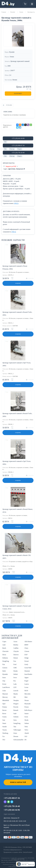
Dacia (4, 655)
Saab (15, 714)
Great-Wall (28, 668)
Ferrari (27, 661)
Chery (26, 648)
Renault (16, 710)
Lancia (27, 684)
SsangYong (17, 723)
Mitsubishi (6, 700)
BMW (26, 645)
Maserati (5, 694)
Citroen (27, 651)
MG (15, 697)
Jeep (4, 681)
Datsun (16, 658)
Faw (15, 661)
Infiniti (16, 674)
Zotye (15, 733)
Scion (26, 717)
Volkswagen (17, 730)
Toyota (5, 730)
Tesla (26, 727)
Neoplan (16, 700)
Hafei (4, 671)
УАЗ (4, 740)
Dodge (27, 658)
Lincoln (16, 691)
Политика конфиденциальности (13, 850)
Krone (4, 684)
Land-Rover (6, 687)
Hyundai (13, 12)
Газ (3, 736)
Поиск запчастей (18, 782)
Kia (15, 681)
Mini (26, 697)
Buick (4, 648)
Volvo (26, 730)
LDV (15, 687)
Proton (27, 707)
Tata (15, 727)
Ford (15, 664)
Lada (15, 684)
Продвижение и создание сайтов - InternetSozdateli (18, 852)
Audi (4, 645)
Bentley (16, 645)
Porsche (16, 707)
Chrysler (16, 651)
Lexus (26, 687)
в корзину (18, 283)
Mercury (5, 697)
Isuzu (4, 678)
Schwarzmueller (18, 740)
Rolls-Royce (28, 710)
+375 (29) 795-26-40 (18, 153)
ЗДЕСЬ (16, 203)
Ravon (4, 710)
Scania (4, 717)
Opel (4, 704)
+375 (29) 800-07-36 (18, 145)
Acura (15, 642)
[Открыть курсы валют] (25, 864)
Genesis (5, 668)
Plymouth (27, 704)
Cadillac (16, 648)
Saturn (26, 714)
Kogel (26, 681)
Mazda (16, 694)
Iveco (15, 678)
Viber (5, 142)
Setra (15, 720)
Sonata (21, 12)
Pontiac (5, 707)
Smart (4, 723)
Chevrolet (5, 651)
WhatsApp (12, 149)
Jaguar (26, 678)
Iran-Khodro (28, 674)
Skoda (26, 720)
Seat (4, 720)
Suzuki (5, 727)
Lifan (4, 691)
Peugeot (16, 704)
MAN (26, 691)
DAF (26, 655)
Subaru (27, 723)
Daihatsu (5, 658)
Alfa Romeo (28, 642)
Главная (4, 12)
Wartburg (5, 733)
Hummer (27, 671)
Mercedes (27, 694)
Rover (4, 714)
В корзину (18, 94)
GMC (15, 668)
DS (25, 740)
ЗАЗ (26, 736)
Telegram (19, 149)
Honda (16, 671)
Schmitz (16, 717)
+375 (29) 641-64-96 (18, 138)
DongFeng (6, 661)
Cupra (4, 642)
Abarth (27, 733)
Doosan (16, 736)
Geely (26, 664)
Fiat (4, 664)
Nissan (27, 700)
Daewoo (16, 655)
